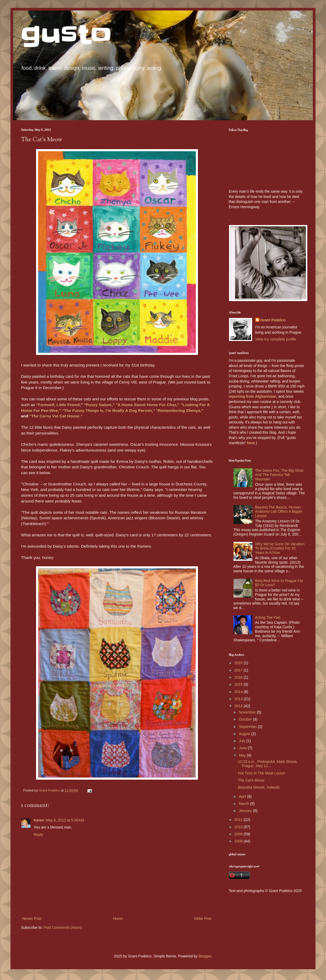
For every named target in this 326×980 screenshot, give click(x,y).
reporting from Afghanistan (253, 396)
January (246, 811)
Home (118, 919)
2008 (239, 841)
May (243, 755)
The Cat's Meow (251, 780)
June (243, 748)
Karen (39, 820)
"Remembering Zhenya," (180, 410)
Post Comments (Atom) (63, 927)
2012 (239, 706)
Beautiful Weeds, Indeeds (259, 787)
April (243, 796)
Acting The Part (268, 617)
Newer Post (32, 919)
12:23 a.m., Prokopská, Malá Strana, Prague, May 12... (268, 764)
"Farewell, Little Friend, (58, 405)
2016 (239, 677)
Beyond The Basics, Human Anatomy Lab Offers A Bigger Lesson (279, 512)
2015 (239, 684)
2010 (239, 827)
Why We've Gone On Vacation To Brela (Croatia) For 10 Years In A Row (280, 548)
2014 (239, 692)
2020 (239, 663)
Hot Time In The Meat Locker (262, 773)
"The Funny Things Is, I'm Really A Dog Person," (108, 410)
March (244, 804)
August (245, 734)
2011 (239, 820)
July (243, 741)
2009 (239, 834)
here (251, 443)
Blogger (205, 956)
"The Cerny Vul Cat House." (56, 416)
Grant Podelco (273, 320)
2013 (239, 699)
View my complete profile (276, 339)
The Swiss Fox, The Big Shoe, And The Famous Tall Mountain (280, 475)
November (248, 712)
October (246, 719)
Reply (38, 835)
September (248, 727)
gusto (66, 35)
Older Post (203, 919)
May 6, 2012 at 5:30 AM (65, 820)
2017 (239, 670)
